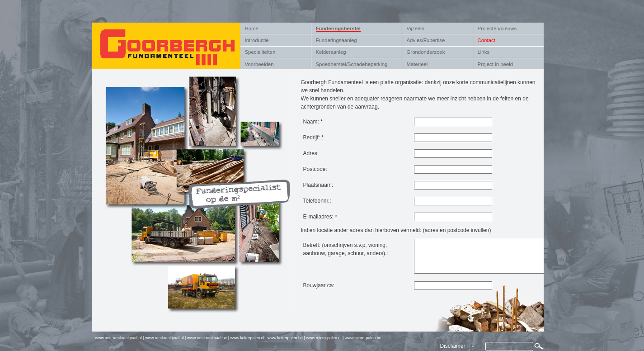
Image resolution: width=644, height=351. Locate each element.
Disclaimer (452, 346)
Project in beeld (496, 64)
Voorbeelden (259, 64)
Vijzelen (416, 28)
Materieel (417, 64)
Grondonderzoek (426, 52)
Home (252, 28)
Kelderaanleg (331, 52)
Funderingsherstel (338, 28)
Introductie (257, 40)
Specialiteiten (260, 52)
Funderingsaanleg (336, 40)
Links (484, 52)
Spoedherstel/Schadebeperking (352, 64)
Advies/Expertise (426, 40)
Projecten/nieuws (497, 28)
